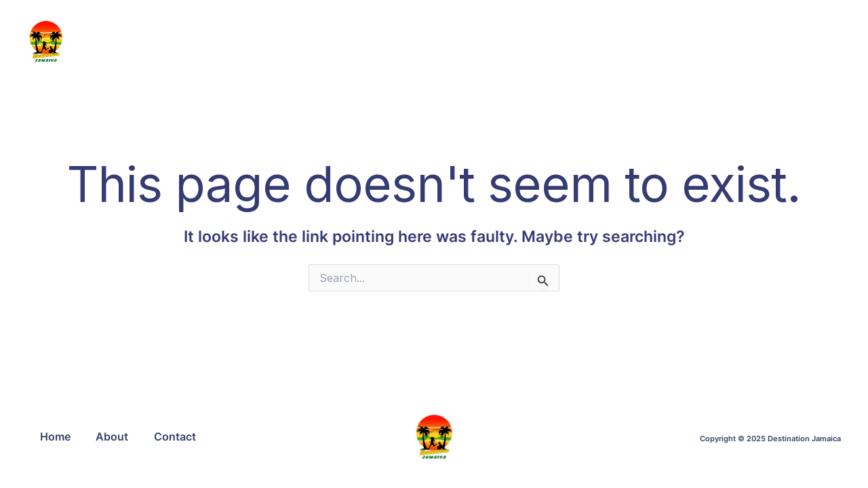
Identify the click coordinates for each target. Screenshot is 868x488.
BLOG (467, 41)
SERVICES (606, 41)
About (115, 436)
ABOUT (530, 41)
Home (56, 436)
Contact (179, 436)
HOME (408, 41)
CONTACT (690, 41)
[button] (754, 42)
